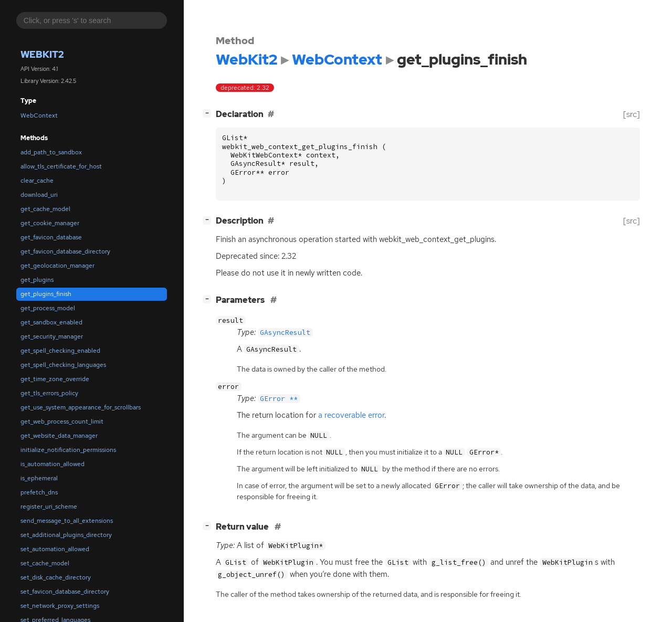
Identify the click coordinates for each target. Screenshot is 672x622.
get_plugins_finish (46, 294)
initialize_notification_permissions (68, 450)
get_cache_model (45, 209)
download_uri (39, 195)
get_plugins (37, 280)
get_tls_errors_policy (49, 393)
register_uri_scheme (49, 507)
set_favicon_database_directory (65, 592)
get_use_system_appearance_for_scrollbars (81, 407)
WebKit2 (42, 54)
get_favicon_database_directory (65, 251)
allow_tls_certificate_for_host (61, 166)
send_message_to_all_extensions (67, 521)
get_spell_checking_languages (63, 365)
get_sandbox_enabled (51, 322)
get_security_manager (52, 336)
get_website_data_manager (59, 436)
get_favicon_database (51, 237)
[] (209, 113)
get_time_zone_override (55, 379)
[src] (632, 114)
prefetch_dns (39, 492)
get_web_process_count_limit (62, 421)
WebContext (39, 115)
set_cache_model (45, 563)
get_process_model (48, 308)
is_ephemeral (39, 478)
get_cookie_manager (50, 223)
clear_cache (37, 181)
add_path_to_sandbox (51, 152)
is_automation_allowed (52, 464)
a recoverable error (351, 415)
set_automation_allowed (55, 549)
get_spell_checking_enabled (60, 351)
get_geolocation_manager (57, 266)
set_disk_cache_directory (56, 577)
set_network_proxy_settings (60, 606)
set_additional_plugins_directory (66, 535)
